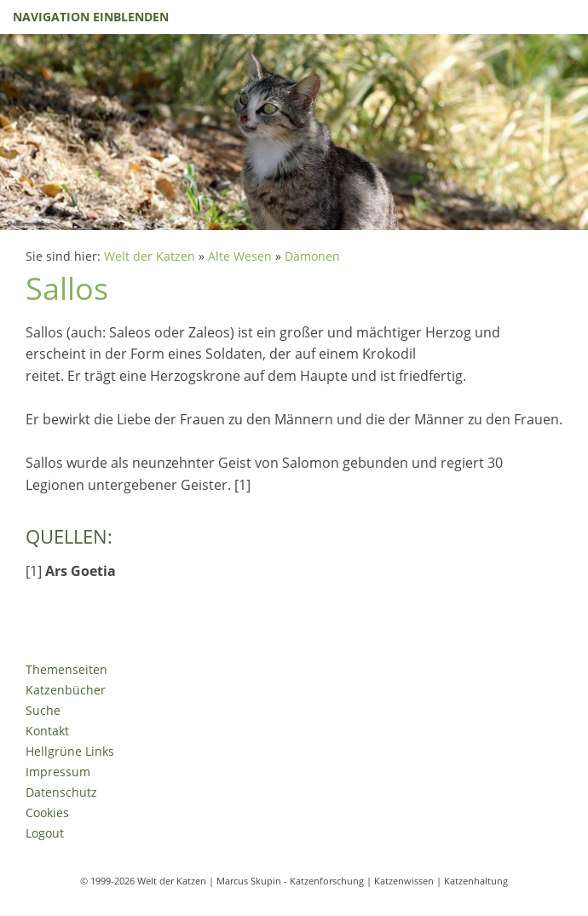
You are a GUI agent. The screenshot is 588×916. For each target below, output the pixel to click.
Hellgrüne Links (70, 751)
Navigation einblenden (91, 17)
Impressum (58, 772)
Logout (45, 833)
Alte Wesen (240, 256)
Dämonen (312, 256)
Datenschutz (61, 792)
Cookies (47, 812)
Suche (43, 710)
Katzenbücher (66, 690)
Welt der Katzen (150, 256)
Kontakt (47, 731)
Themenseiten (66, 669)
